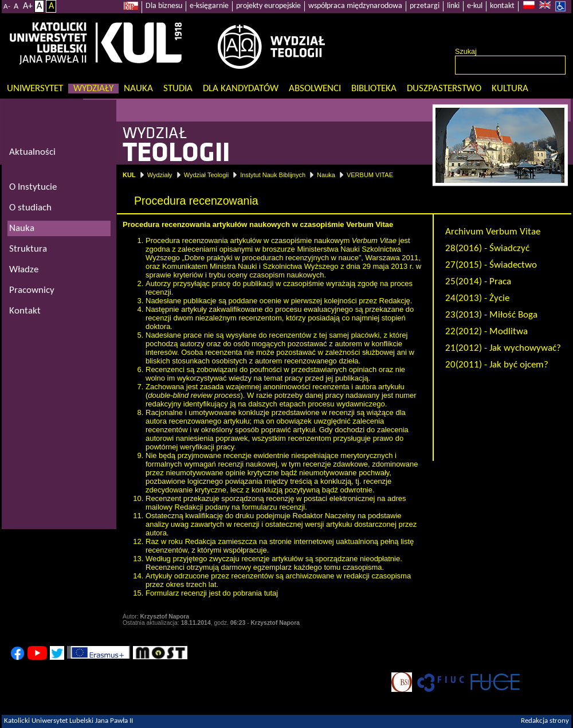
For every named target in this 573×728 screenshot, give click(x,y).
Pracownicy (32, 290)
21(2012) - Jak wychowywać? (503, 348)
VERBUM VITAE (370, 175)
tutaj (271, 593)
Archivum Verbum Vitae (493, 232)
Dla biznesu (164, 6)
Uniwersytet (35, 89)
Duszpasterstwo (444, 89)
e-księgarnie (209, 6)
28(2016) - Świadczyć (487, 248)
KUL (129, 175)
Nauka (138, 89)
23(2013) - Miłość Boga (491, 315)
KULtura (510, 89)
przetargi (425, 6)
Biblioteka (374, 89)
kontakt (502, 6)
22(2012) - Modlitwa (486, 332)
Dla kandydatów (241, 89)
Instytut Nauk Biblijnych (273, 175)
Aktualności (32, 152)
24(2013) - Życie (477, 298)
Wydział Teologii (207, 175)
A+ (28, 6)
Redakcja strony (545, 721)
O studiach (30, 208)
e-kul (475, 6)
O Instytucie (33, 187)
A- (7, 7)
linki (453, 6)
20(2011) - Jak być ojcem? (497, 365)
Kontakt (25, 311)
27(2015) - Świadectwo (491, 265)
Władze (24, 270)
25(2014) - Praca (478, 282)
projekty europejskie (268, 6)
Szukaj (466, 52)
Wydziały (93, 89)
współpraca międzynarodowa (355, 6)
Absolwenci (315, 89)
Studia (178, 89)
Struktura (28, 249)
